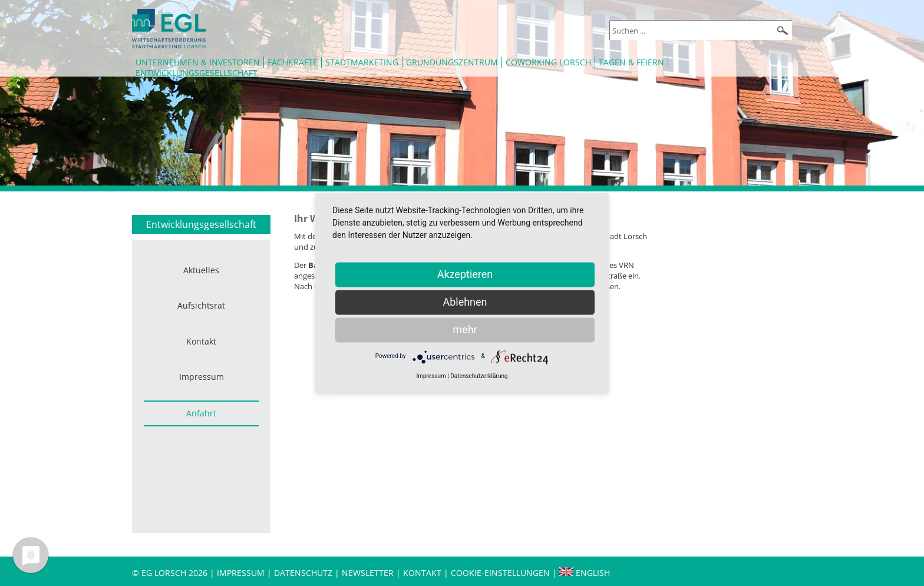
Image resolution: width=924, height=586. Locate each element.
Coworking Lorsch (548, 62)
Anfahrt (201, 413)
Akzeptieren (465, 274)
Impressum (202, 377)
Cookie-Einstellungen (500, 573)
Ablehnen (465, 302)
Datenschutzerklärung (479, 376)
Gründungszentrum (452, 62)
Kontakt (201, 341)
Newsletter (368, 573)
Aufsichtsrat (201, 305)
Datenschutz (304, 573)
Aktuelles (201, 270)
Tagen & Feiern (631, 62)
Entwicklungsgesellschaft (197, 73)
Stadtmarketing (362, 62)
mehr (465, 330)
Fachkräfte (293, 62)
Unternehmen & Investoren (198, 62)
